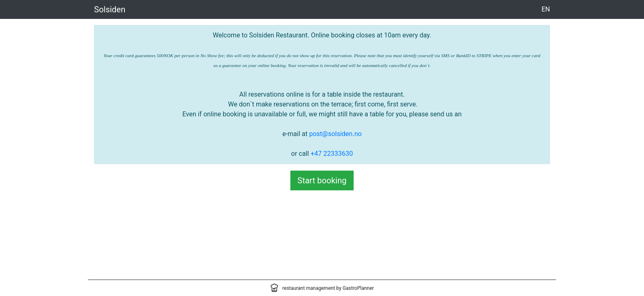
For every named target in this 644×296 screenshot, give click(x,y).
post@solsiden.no (336, 134)
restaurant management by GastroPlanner (328, 288)
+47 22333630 (332, 154)
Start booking (322, 180)
